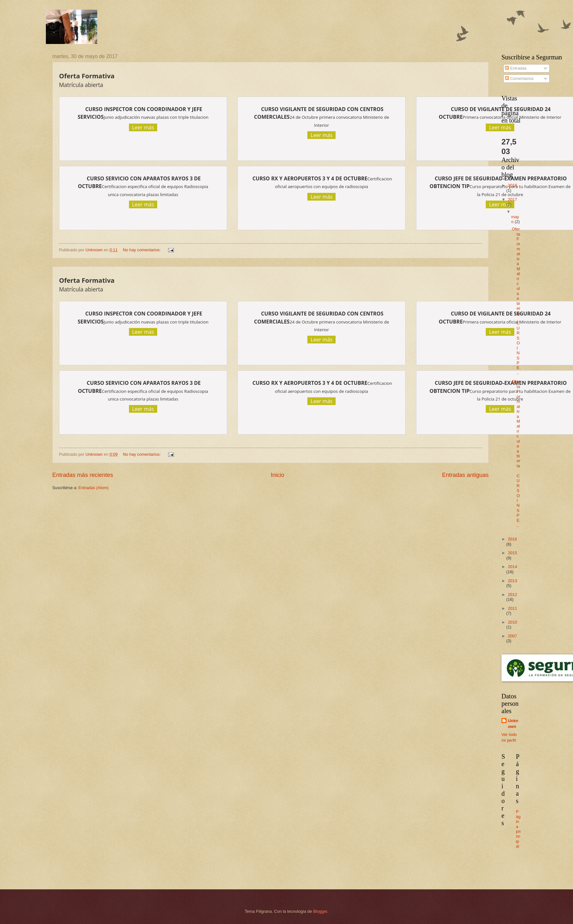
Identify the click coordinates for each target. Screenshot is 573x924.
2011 (513, 608)
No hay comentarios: (142, 250)
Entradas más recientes (83, 475)
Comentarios (519, 78)
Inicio (278, 475)
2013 (513, 581)
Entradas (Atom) (94, 488)
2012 (513, 595)
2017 (513, 199)
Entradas (516, 68)
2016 (513, 539)
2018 (513, 185)
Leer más (143, 127)
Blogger (320, 911)
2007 (513, 636)
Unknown (513, 724)
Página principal (518, 829)
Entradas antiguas (465, 475)
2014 (513, 567)
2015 (513, 553)
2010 (513, 622)
